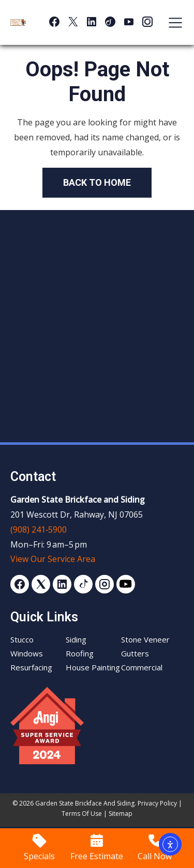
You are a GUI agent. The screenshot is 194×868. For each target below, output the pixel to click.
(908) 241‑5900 (39, 529)
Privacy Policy (157, 803)
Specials (39, 856)
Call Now (155, 856)
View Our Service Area (53, 559)
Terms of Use (82, 814)
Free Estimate (97, 856)
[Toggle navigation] (170, 23)
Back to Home (97, 182)
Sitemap (121, 814)
